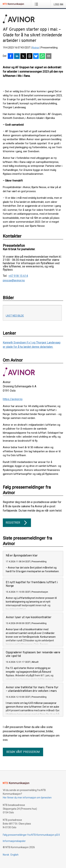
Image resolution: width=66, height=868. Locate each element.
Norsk (6, 855)
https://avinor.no (13, 399)
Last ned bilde (15, 316)
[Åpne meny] (37, 4)
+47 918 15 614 (18, 276)
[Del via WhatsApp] (42, 56)
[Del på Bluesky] (36, 56)
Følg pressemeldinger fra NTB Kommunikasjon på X (31, 835)
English (15, 855)
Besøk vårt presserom (23, 752)
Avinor (36, 48)
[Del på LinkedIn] (17, 56)
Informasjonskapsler (14, 841)
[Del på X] (23, 56)
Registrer (17, 523)
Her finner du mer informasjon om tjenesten (27, 798)
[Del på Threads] (30, 56)
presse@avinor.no (14, 281)
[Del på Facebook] (11, 56)
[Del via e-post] (49, 56)
